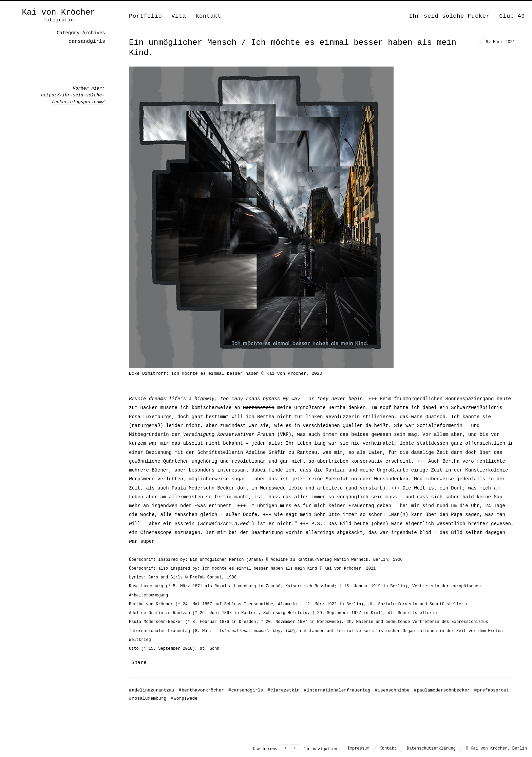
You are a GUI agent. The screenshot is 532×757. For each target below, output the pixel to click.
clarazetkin (283, 690)
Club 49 (512, 16)
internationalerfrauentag (337, 690)
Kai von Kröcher (58, 13)
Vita (179, 16)
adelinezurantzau (152, 690)
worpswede (184, 698)
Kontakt (208, 16)
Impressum (358, 749)
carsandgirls (246, 690)
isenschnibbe (392, 690)
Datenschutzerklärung (431, 749)
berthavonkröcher (201, 690)
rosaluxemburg (148, 698)
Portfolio (145, 16)
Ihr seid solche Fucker (450, 16)
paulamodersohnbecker (442, 690)
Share (139, 663)
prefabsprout (491, 690)
